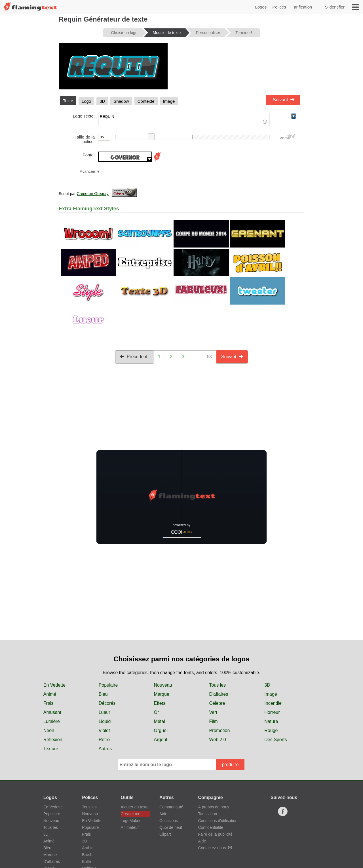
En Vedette (54, 685)
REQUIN (184, 119)
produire (230, 765)
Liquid (105, 721)
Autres (105, 749)
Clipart (165, 834)
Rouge (271, 730)
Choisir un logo (124, 33)
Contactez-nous (215, 848)
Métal (160, 721)
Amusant (52, 712)
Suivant (284, 100)
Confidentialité (211, 827)
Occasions (169, 821)
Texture (51, 749)
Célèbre (217, 703)
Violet (104, 730)
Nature (271, 721)
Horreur (272, 712)
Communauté (171, 807)
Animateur (130, 827)
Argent (161, 740)
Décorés (107, 703)
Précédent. (134, 357)
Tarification (302, 7)
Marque (162, 694)
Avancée (87, 172)
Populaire (108, 685)
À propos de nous (214, 807)
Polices (279, 7)
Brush (87, 855)
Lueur (105, 712)
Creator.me (131, 814)
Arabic (88, 848)
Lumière (52, 721)
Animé (50, 694)
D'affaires (219, 694)
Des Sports (276, 740)
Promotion (219, 730)
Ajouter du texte (135, 807)
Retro (104, 740)
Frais (48, 703)
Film (213, 721)
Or (157, 712)
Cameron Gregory (93, 194)
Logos (261, 7)
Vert (213, 712)
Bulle (86, 861)
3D (267, 685)
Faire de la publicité (215, 834)
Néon (49, 730)
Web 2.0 (217, 740)
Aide (163, 814)
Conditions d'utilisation (218, 821)
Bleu (103, 694)
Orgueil (161, 730)
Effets (160, 703)
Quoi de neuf (171, 827)
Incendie (273, 703)
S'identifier (335, 7)
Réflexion (53, 740)
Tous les (217, 685)
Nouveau (163, 685)
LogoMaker (131, 821)
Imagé (271, 694)
